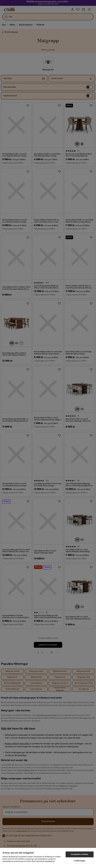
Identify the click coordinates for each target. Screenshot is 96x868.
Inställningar (80, 861)
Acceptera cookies (80, 854)
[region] (48, 858)
